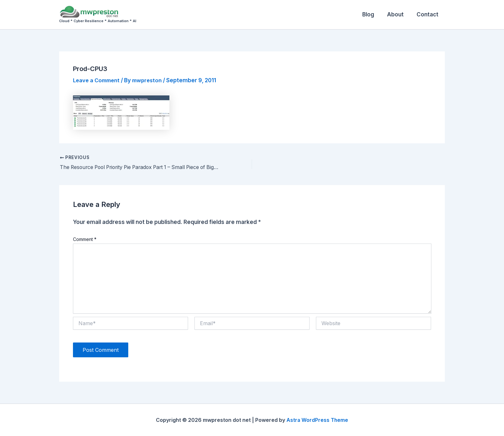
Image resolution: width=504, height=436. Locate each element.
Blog (373, 14)
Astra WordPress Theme (317, 420)
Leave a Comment (98, 80)
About (398, 14)
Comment (85, 239)
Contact (428, 14)
